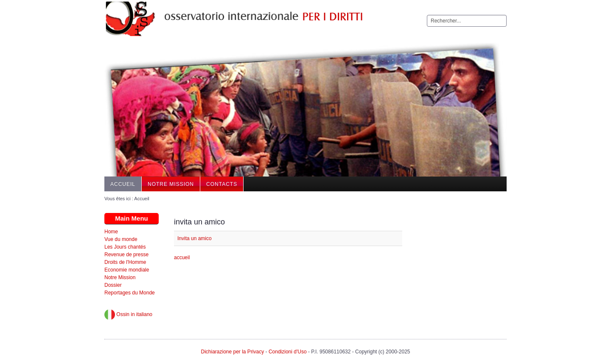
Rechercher (427, 15)
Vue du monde (121, 239)
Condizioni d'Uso (288, 352)
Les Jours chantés (125, 247)
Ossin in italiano (128, 314)
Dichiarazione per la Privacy (232, 352)
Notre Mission (171, 184)
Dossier (113, 285)
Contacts (222, 184)
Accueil (123, 184)
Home (111, 232)
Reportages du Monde (130, 293)
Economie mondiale (127, 270)
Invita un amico (195, 238)
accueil (182, 258)
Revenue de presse (126, 255)
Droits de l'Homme (125, 262)
